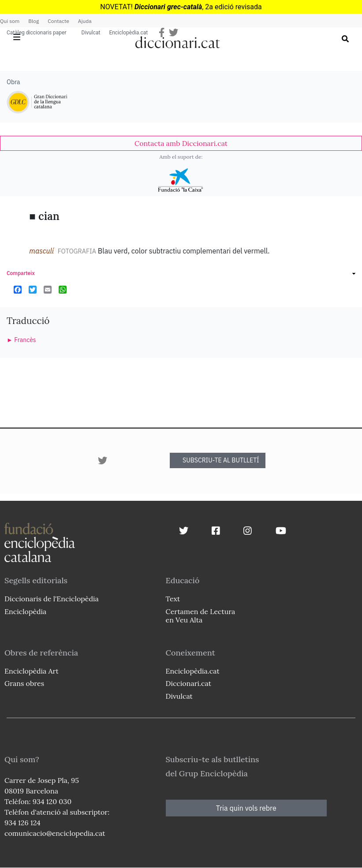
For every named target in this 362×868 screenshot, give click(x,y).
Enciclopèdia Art (32, 671)
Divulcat (91, 33)
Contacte (58, 21)
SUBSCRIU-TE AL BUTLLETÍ (221, 460)
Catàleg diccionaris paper (37, 33)
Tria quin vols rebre (246, 808)
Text (173, 599)
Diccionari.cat (188, 683)
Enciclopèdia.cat (128, 33)
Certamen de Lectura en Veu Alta (201, 616)
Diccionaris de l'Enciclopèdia (52, 599)
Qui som (10, 21)
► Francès (21, 340)
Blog (34, 21)
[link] (181, 143)
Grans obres (24, 683)
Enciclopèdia (25, 611)
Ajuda (85, 21)
